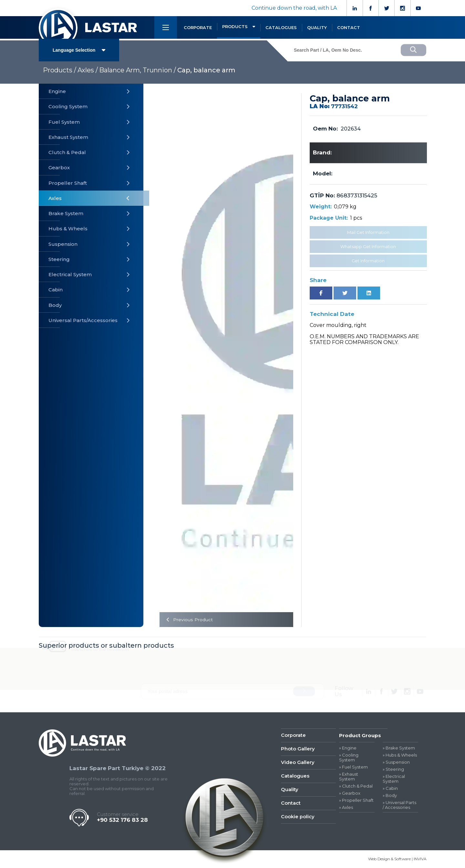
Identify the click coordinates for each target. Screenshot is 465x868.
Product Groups (360, 735)
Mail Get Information (368, 232)
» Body (390, 795)
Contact (291, 804)
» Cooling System (349, 758)
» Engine (348, 748)
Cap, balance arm (206, 70)
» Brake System (399, 748)
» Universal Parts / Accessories (399, 805)
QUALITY (317, 27)
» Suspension (396, 763)
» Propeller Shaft (356, 800)
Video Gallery (298, 763)
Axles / (88, 70)
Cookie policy (298, 817)
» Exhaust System (349, 777)
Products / (60, 70)
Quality (290, 790)
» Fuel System (353, 767)
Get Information (368, 261)
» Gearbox (350, 793)
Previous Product (188, 620)
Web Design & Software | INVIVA (397, 859)
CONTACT (349, 27)
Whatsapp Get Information (368, 246)
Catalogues (295, 776)
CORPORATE (198, 27)
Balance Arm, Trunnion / (138, 70)
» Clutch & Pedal (356, 786)
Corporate (293, 735)
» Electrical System (394, 779)
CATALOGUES (281, 27)
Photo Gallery (298, 749)
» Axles (346, 807)
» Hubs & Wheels (400, 755)
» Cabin (390, 788)
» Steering (393, 770)
